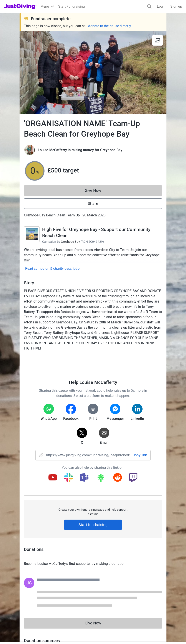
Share (93, 203)
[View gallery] (158, 40)
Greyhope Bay (70, 242)
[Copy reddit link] (118, 478)
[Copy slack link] (68, 478)
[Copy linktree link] (101, 479)
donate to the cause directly (110, 26)
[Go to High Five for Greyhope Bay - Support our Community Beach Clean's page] (32, 234)
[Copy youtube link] (53, 478)
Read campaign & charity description (53, 268)
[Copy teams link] (84, 478)
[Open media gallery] (93, 73)
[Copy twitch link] (133, 478)
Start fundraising (93, 525)
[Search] (149, 6)
